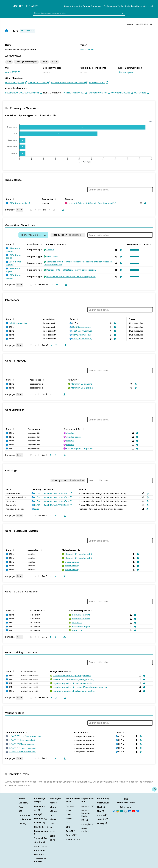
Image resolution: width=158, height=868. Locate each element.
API (37, 810)
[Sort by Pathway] (78, 380)
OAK (68, 823)
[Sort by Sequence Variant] (26, 732)
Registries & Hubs (134, 6)
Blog (100, 811)
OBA (52, 823)
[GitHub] (126, 811)
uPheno (54, 811)
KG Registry (87, 824)
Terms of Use (41, 838)
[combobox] (79, 13)
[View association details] (145, 203)
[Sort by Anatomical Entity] (83, 429)
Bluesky (102, 823)
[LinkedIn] (130, 811)
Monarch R (41, 819)
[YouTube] (134, 811)
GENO (53, 832)
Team (21, 807)
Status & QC (40, 823)
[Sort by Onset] (150, 244)
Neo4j (38, 814)
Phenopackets (73, 839)
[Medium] (122, 811)
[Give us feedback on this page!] (154, 789)
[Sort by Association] (55, 199)
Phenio (53, 819)
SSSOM (69, 819)
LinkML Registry (85, 830)
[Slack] (117, 811)
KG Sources (40, 850)
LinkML (69, 814)
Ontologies (97, 6)
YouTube (103, 819)
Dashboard (40, 855)
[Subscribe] (113, 811)
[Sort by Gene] (13, 199)
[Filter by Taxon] (68, 235)
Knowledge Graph (81, 6)
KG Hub (85, 820)
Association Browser (40, 860)
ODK (68, 827)
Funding (22, 823)
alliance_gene (125, 72)
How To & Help (41, 827)
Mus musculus (87, 49)
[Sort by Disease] (74, 199)
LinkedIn (102, 815)
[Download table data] (63, 210)
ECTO (53, 840)
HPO (52, 815)
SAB (20, 811)
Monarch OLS (88, 806)
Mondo (53, 803)
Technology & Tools (114, 6)
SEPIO (53, 836)
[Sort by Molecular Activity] (82, 550)
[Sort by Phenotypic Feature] (65, 244)
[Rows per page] (20, 210)
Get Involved (103, 803)
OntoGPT (70, 831)
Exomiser (70, 806)
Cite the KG (40, 842)
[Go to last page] (56, 285)
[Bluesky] (138, 811)
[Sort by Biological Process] (70, 671)
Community (149, 6)
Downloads (40, 806)
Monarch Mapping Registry (86, 813)
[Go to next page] (51, 285)
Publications (25, 819)
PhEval (69, 810)
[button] (134, 250)
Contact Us (24, 815)
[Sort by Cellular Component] (91, 611)
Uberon (54, 807)
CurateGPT (71, 835)
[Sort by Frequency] (140, 244)
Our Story (23, 803)
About (67, 6)
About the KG (41, 846)
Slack (101, 807)
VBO (52, 828)
